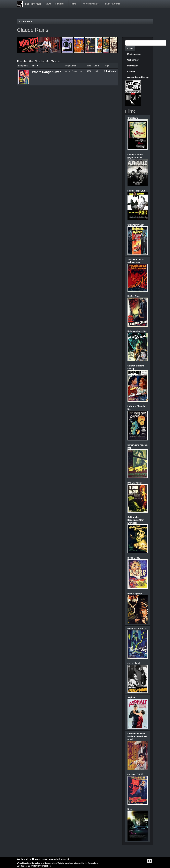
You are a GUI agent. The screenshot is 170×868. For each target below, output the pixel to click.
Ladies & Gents (113, 4)
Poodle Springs (135, 594)
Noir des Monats (92, 4)
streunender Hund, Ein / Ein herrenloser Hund (137, 736)
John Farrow (110, 71)
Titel (35, 66)
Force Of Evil (134, 663)
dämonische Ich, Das (138, 628)
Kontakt (131, 72)
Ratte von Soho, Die (137, 331)
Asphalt (131, 697)
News (48, 4)
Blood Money (134, 558)
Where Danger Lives (47, 72)
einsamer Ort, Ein (136, 774)
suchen (130, 48)
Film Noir (61, 4)
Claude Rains (26, 21)
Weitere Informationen (41, 866)
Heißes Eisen (134, 296)
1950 (89, 71)
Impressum (133, 66)
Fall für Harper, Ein (136, 191)
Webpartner (133, 60)
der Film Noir (33, 4)
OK (149, 861)
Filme (74, 4)
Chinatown (133, 118)
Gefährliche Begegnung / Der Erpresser (136, 520)
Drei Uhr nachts (135, 483)
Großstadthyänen (136, 225)
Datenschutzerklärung (138, 77)
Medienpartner (134, 54)
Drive (130, 809)
